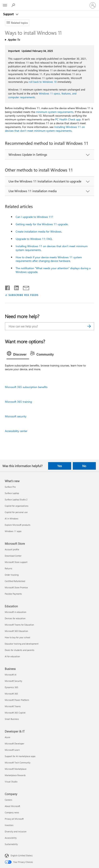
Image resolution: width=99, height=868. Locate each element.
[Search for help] (14, 5)
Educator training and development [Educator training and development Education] (22, 644)
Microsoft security (16, 416)
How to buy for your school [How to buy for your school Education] (17, 637)
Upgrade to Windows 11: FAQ (34, 239)
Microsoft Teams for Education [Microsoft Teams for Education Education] (19, 625)
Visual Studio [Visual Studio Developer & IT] (11, 782)
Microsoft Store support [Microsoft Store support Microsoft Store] (16, 562)
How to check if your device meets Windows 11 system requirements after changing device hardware (49, 259)
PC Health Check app (68, 119)
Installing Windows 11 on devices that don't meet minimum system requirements (45, 129)
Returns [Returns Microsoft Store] (8, 568)
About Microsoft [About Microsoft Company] (12, 806)
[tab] (18, 355)
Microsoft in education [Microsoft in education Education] (15, 612)
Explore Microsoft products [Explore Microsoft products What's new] (18, 525)
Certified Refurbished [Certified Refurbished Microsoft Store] (15, 581)
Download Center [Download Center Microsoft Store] (13, 556)
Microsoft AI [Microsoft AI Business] (11, 675)
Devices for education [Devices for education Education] (15, 618)
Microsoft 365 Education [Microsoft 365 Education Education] (16, 631)
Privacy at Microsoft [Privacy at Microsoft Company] (14, 819)
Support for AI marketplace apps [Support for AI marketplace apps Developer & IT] (20, 756)
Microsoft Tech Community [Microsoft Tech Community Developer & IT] (18, 763)
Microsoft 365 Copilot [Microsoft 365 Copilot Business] (15, 713)
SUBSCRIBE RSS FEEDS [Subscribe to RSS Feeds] (23, 295)
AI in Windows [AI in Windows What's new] (12, 518)
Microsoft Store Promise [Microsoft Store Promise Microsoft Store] (16, 587)
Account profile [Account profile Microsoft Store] (12, 549)
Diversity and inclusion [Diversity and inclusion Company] (16, 831)
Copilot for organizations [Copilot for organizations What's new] (17, 506)
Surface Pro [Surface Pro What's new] (10, 487)
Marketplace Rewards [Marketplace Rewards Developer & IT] (15, 775)
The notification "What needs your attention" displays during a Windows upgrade (53, 270)
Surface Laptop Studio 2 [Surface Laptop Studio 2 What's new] (16, 499)
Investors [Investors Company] (9, 825)
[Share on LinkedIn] (15, 287)
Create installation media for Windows (38, 231)
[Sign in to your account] (93, 5)
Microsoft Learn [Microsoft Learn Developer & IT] (12, 750)
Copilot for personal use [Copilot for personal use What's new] (16, 512)
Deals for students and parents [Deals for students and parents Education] (20, 650)
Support (9, 14)
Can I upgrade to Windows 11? (34, 217)
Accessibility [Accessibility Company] (11, 838)
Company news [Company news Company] (12, 812)
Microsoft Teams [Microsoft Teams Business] (13, 706)
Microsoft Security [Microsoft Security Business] (13, 681)
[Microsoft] (49, 3)
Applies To (14, 40)
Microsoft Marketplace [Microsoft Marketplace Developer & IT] (16, 769)
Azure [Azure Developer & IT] (7, 737)
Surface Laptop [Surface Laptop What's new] (12, 493)
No (84, 466)
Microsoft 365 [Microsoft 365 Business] (11, 694)
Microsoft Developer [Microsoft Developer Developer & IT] (14, 744)
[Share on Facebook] (8, 287)
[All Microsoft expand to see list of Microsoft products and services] (5, 5)
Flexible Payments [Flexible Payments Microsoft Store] (13, 594)
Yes (60, 466)
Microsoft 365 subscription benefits (26, 387)
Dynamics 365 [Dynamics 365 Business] (11, 687)
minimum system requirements (55, 112)
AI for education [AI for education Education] (12, 656)
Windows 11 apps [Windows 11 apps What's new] (13, 531)
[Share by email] (24, 287)
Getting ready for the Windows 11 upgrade (42, 224)
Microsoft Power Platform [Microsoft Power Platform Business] (17, 700)
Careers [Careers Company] (8, 800)
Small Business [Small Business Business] (12, 719)
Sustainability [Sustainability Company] (11, 844)
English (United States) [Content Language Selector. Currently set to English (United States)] (22, 855)
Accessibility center (16, 431)
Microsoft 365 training (18, 402)
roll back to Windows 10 (43, 82)
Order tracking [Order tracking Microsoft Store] (12, 575)
